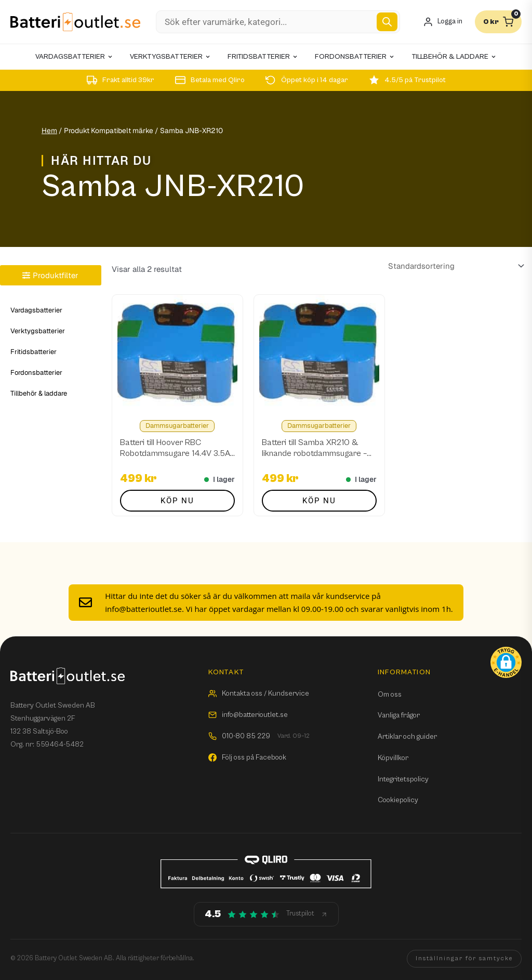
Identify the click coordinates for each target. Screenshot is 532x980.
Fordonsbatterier (36, 373)
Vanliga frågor (399, 715)
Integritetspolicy (403, 779)
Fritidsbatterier (34, 352)
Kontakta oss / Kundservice (259, 694)
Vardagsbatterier (36, 310)
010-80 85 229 (259, 736)
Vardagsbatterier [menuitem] (74, 57)
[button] (506, 662)
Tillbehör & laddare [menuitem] (454, 57)
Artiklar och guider (407, 737)
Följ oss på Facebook (247, 757)
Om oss (390, 695)
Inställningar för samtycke (464, 958)
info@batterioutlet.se (248, 715)
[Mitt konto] (443, 22)
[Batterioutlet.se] (75, 22)
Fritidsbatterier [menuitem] (263, 57)
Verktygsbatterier (38, 331)
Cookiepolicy (398, 800)
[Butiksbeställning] (454, 266)
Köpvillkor (393, 758)
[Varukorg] (498, 22)
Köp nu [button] (177, 501)
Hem (49, 130)
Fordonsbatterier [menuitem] (355, 57)
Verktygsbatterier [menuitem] (170, 57)
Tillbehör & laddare (39, 393)
